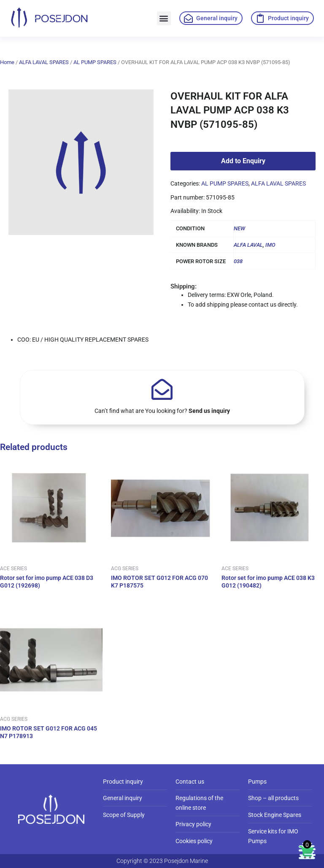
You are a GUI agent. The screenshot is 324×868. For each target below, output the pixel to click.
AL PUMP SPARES (95, 62)
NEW (239, 228)
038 (238, 261)
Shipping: (184, 286)
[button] (164, 18)
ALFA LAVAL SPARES (44, 62)
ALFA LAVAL (248, 245)
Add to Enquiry (243, 161)
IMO (270, 245)
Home (7, 62)
